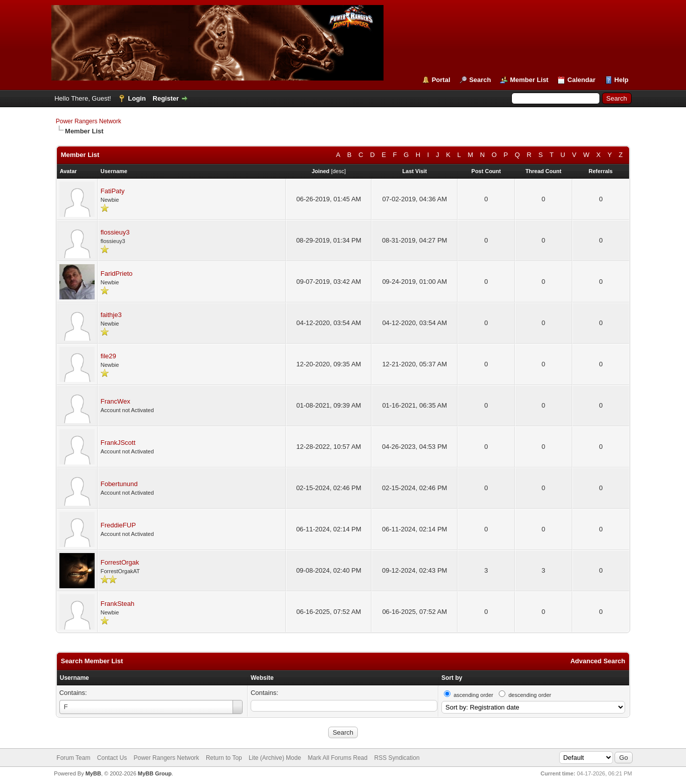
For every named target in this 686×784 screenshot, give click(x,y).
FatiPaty (113, 191)
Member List (529, 80)
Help (622, 80)
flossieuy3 (115, 232)
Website (262, 678)
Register (166, 98)
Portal (441, 80)
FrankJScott (118, 443)
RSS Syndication (397, 758)
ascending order (473, 695)
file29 (108, 356)
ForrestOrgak (120, 562)
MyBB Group (155, 773)
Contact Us (112, 758)
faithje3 (111, 315)
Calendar (581, 80)
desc (338, 171)
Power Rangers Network (89, 121)
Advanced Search (598, 661)
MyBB (93, 773)
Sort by (452, 678)
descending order (530, 695)
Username (74, 678)
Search (480, 80)
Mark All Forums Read (337, 758)
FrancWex (116, 401)
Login (137, 98)
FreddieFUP (118, 525)
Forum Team (73, 758)
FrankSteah (118, 604)
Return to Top (224, 758)
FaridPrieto (117, 273)
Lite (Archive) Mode (275, 758)
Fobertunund (119, 484)
